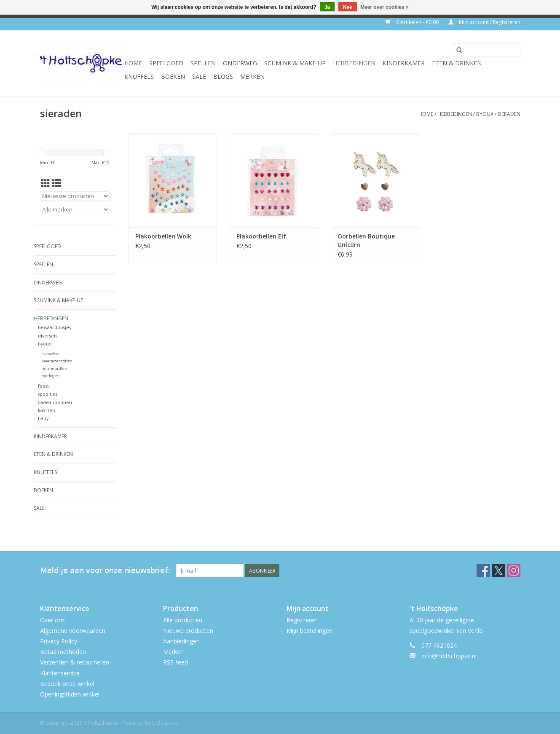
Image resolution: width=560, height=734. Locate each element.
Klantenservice (60, 673)
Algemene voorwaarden (73, 631)
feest (43, 386)
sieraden (509, 114)
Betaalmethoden (63, 652)
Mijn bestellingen (309, 631)
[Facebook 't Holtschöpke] (483, 571)
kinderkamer (404, 63)
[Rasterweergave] (46, 183)
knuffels (139, 76)
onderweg (240, 63)
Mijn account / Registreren (484, 22)
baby (43, 418)
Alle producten (183, 620)
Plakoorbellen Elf (261, 236)
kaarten (47, 410)
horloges (51, 376)
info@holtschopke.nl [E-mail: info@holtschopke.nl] (449, 656)
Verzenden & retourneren (75, 662)
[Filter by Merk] (75, 209)
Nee (348, 7)
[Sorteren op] (75, 196)
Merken (252, 76)
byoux (485, 114)
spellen (203, 63)
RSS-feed (176, 662)
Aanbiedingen (181, 641)
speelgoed (166, 63)
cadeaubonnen (55, 402)
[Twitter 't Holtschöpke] (498, 571)
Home (133, 63)
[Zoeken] (487, 50)
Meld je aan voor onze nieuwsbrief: (105, 570)
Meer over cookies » (384, 7)
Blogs (223, 76)
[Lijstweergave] (57, 183)
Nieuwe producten (188, 631)
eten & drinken (457, 63)
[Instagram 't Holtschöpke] (514, 571)
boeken (173, 76)
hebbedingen (354, 63)
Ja (327, 7)
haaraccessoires (57, 361)
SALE (199, 76)
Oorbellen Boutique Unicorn (366, 240)
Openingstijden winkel (70, 694)
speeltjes (48, 394)
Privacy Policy (59, 641)
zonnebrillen (55, 368)
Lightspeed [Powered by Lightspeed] (165, 723)
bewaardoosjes (54, 327)
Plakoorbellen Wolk (163, 236)
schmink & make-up (295, 63)
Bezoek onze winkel (67, 684)
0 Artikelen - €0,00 (413, 22)
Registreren (302, 620)
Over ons (52, 620)
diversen (47, 336)
